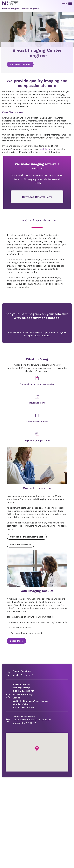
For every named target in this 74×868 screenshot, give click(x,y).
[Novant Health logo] (11, 4)
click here (45, 149)
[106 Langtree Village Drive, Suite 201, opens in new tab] (32, 720)
